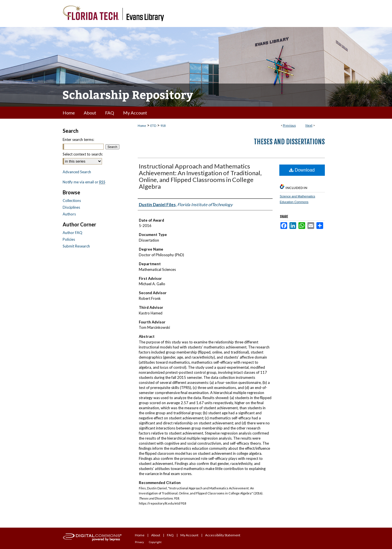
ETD (153, 126)
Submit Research (76, 246)
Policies (69, 239)
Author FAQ (72, 233)
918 (163, 126)
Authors (69, 214)
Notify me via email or (84, 182)
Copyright (155, 542)
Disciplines (71, 207)
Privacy (139, 542)
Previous (289, 125)
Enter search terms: (78, 139)
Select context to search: (83, 154)
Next (309, 125)
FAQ (170, 535)
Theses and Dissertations (289, 142)
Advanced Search (77, 172)
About (156, 535)
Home (142, 126)
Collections (72, 201)
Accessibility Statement (223, 535)
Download (302, 170)
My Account (189, 535)
